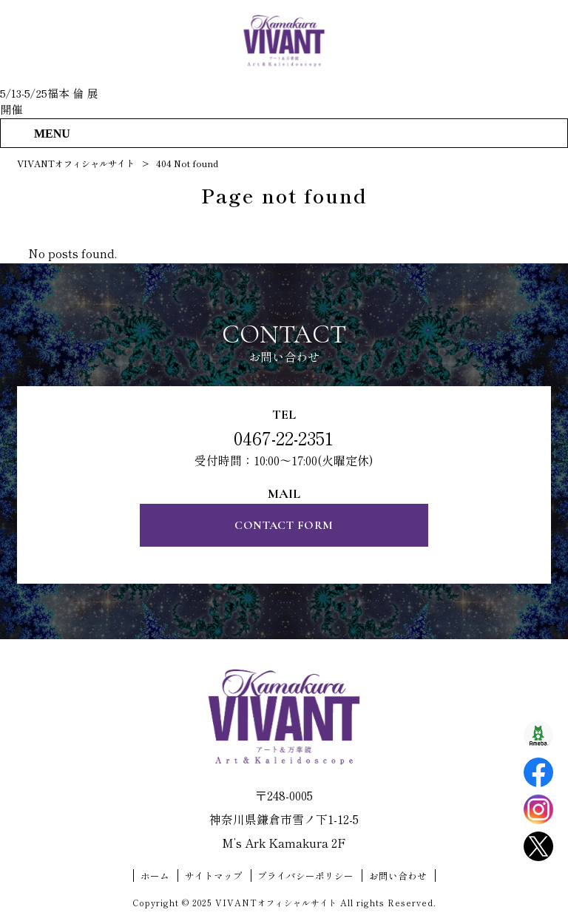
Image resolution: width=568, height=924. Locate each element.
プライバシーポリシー (305, 876)
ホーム (155, 876)
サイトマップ (214, 876)
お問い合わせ (398, 876)
